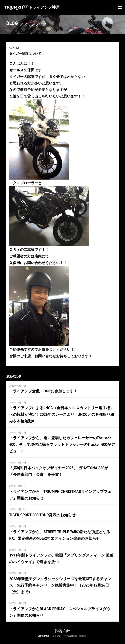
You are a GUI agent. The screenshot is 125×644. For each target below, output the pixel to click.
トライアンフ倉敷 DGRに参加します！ (43, 391)
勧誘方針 (62, 631)
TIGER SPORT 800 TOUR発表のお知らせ (42, 515)
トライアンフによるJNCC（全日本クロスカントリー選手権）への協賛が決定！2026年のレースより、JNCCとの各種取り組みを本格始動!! (62, 414)
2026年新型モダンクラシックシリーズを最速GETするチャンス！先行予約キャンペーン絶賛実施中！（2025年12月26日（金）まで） (60, 585)
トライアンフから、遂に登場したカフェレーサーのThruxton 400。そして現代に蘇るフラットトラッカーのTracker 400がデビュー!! (62, 444)
